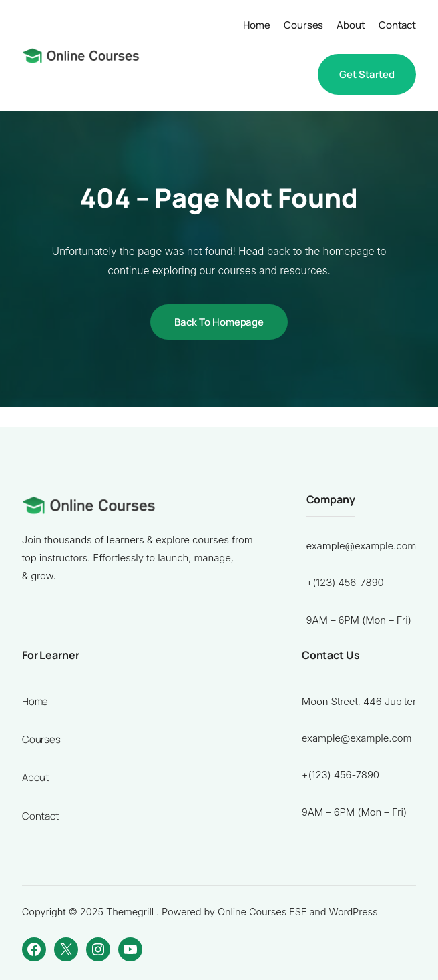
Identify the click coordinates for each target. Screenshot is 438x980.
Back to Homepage (219, 322)
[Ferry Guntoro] (81, 56)
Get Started (367, 74)
